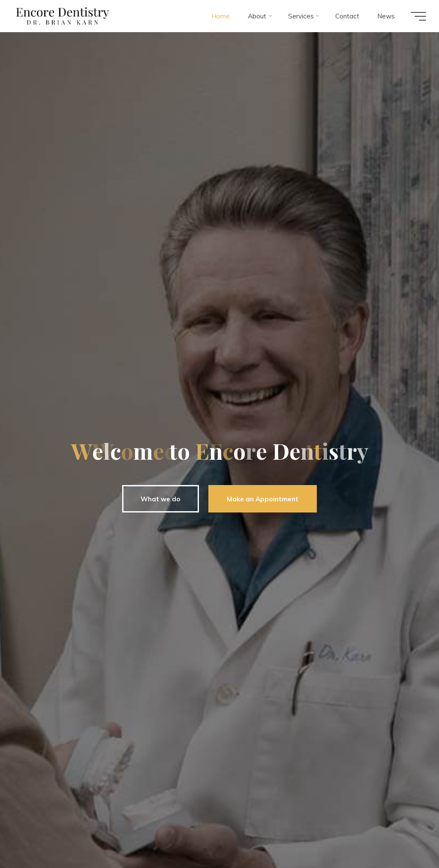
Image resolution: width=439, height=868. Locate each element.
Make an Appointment (260, 499)
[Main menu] (418, 16)
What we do (158, 499)
